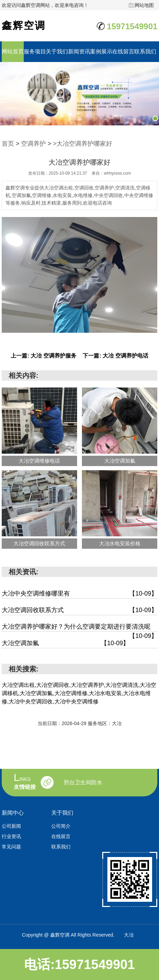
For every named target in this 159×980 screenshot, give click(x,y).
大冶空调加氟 (66, 643)
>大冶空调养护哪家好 (83, 144)
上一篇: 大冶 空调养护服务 (43, 356)
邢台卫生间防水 (83, 783)
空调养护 (33, 144)
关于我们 (57, 51)
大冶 (129, 935)
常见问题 (11, 847)
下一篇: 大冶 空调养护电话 (115, 356)
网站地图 (144, 5)
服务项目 (35, 51)
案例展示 (101, 51)
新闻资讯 (79, 51)
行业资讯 (11, 836)
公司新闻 (11, 826)
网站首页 (13, 51)
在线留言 (123, 51)
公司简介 (61, 826)
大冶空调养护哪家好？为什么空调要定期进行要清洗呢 (80, 627)
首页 (8, 144)
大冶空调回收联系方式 (80, 610)
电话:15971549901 (79, 964)
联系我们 (145, 51)
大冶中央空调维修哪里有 (80, 594)
